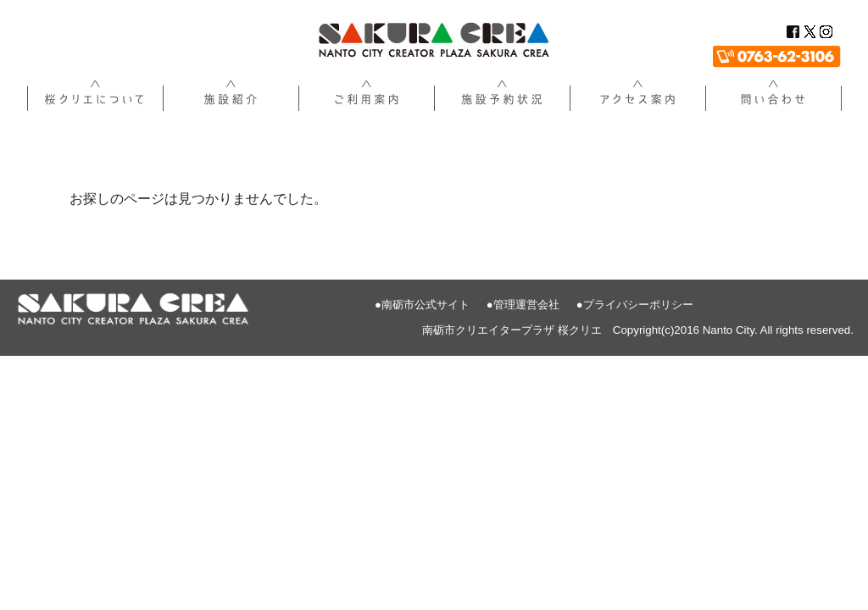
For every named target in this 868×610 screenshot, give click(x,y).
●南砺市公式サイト (422, 305)
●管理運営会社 (523, 305)
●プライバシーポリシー (635, 305)
